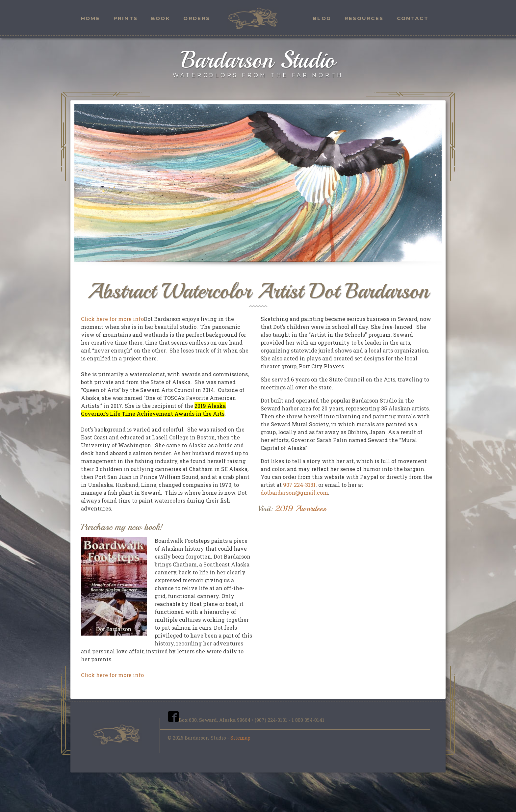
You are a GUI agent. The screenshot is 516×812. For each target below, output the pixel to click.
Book (161, 18)
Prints (126, 18)
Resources (364, 18)
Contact (413, 18)
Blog (322, 18)
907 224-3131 (299, 485)
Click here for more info (112, 319)
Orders (197, 18)
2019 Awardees (301, 509)
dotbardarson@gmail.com (294, 493)
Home (90, 18)
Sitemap (240, 738)
